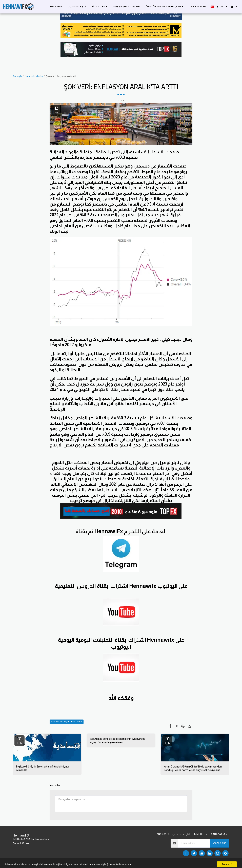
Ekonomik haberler (34, 76)
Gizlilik (26, 843)
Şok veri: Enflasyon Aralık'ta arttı (67, 722)
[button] (100, 7)
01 (19, 740)
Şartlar (16, 843)
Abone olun (220, 843)
